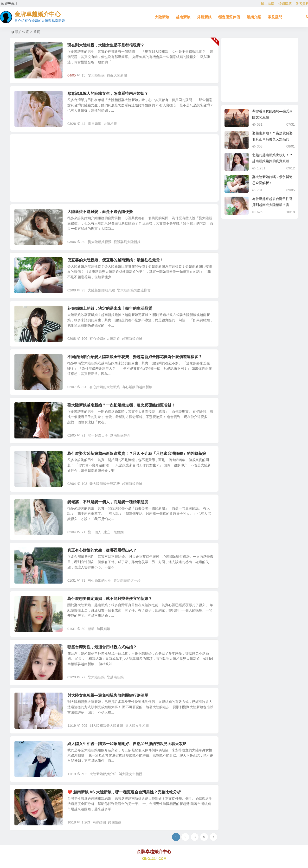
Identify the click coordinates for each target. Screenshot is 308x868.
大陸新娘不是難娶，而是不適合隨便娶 (100, 212)
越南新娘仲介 (120, 435)
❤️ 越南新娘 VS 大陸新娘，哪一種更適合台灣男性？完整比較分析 (124, 792)
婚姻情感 (285, 4)
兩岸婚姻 (95, 124)
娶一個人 (95, 532)
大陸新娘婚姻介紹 (101, 290)
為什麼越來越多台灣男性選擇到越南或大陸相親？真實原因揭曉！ (272, 205)
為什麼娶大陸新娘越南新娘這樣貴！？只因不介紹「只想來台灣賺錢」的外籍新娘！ (139, 453)
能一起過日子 (98, 435)
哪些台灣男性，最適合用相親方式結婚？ (102, 647)
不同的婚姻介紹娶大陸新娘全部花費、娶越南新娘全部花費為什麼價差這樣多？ (135, 357)
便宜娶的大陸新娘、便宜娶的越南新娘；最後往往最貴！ (115, 260)
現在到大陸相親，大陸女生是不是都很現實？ (106, 45)
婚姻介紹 (254, 17)
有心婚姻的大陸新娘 (105, 339)
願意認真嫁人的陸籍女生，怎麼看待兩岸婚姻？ (108, 93)
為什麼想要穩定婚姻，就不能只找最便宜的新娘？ (110, 599)
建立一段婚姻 (114, 532)
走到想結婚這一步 (127, 580)
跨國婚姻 (103, 629)
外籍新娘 (204, 17)
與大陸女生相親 (137, 726)
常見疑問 (275, 17)
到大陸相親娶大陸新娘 (106, 726)
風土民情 (268, 4)
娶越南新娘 (115, 677)
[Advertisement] (114, 168)
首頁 (37, 32)
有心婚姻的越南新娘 (137, 387)
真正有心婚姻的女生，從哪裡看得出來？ (102, 550)
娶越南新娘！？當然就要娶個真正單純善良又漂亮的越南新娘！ (272, 139)
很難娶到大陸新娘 (127, 242)
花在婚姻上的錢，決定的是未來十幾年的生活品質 (110, 308)
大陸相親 (110, 124)
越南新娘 (183, 17)
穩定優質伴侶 (229, 17)
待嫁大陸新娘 (117, 75)
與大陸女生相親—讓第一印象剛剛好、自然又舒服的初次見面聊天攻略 (127, 744)
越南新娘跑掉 (132, 339)
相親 (91, 629)
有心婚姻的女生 (100, 580)
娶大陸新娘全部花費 (105, 484)
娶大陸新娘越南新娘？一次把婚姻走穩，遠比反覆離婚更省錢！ (121, 405)
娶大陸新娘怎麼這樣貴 (134, 290)
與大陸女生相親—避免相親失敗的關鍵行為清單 (108, 695)
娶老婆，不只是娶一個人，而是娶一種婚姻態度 (108, 502)
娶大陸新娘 (96, 75)
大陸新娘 (162, 17)
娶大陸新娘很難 (100, 242)
